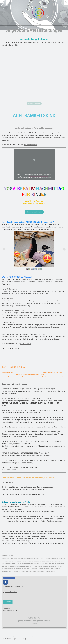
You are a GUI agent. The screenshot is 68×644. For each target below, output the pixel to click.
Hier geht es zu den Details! (34, 104)
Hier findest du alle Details (34, 212)
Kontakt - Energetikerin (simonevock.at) (37, 456)
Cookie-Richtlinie (5, 639)
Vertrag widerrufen (20, 639)
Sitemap (12, 639)
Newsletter (8, 602)
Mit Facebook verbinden (9, 578)
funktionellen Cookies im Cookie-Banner (38, 176)
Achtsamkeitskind (30, 145)
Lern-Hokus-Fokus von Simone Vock (13, 587)
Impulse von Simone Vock (10, 592)
